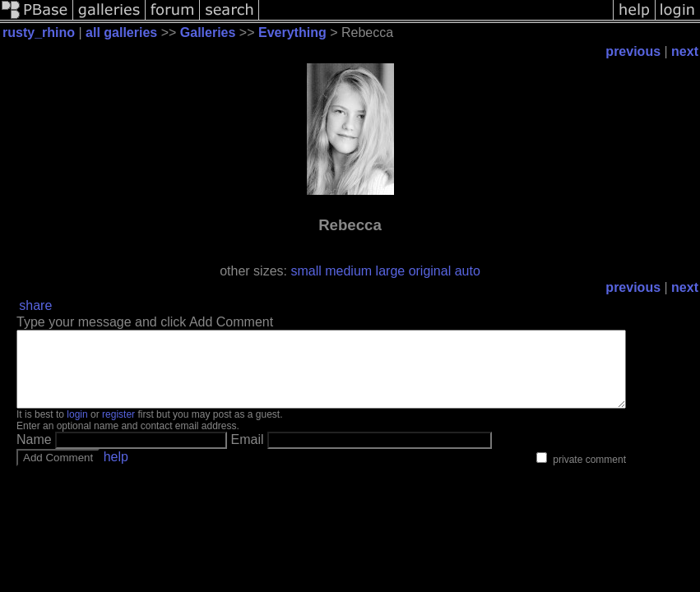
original (430, 271)
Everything (292, 32)
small (306, 271)
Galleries (208, 32)
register (118, 429)
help (116, 472)
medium (348, 271)
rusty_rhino (39, 32)
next (685, 51)
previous (633, 51)
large (391, 271)
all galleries (121, 32)
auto (468, 271)
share (35, 305)
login (77, 429)
